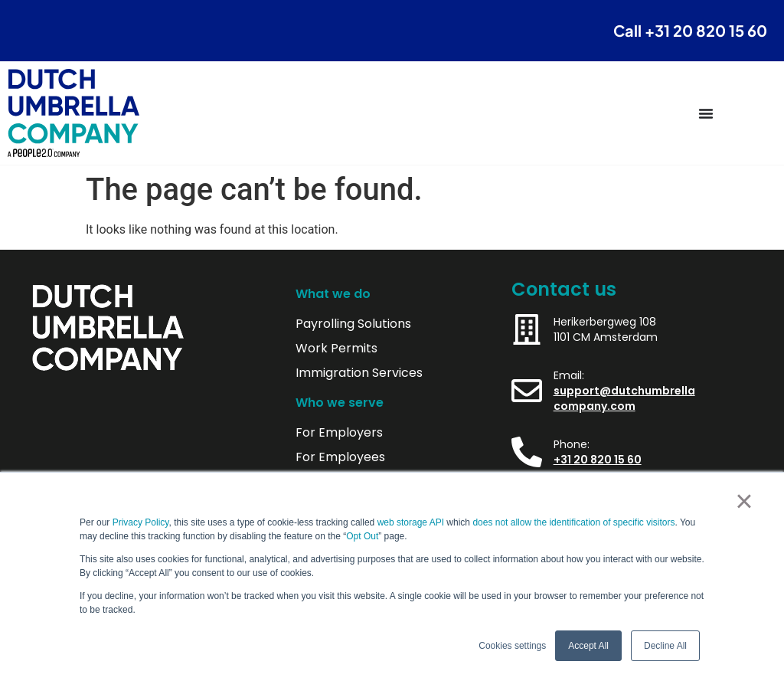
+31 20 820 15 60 (598, 460)
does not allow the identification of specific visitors (573, 522)
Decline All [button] (665, 646)
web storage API (412, 522)
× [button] (744, 501)
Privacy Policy (141, 522)
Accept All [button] (588, 646)
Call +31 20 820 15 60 (690, 30)
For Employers (339, 433)
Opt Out (362, 536)
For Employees (340, 457)
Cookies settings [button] (512, 646)
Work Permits (336, 349)
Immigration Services (359, 373)
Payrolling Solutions (353, 324)
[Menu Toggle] (706, 113)
